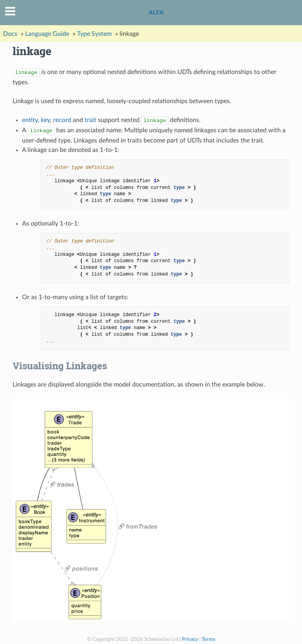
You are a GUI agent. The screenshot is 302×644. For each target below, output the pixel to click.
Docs (10, 34)
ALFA (156, 12)
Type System (94, 34)
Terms (209, 639)
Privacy (190, 639)
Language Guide (47, 34)
